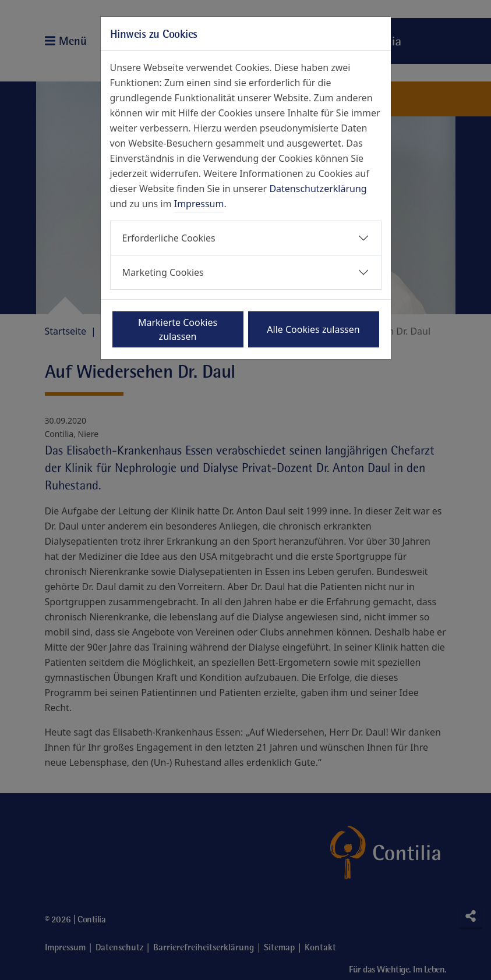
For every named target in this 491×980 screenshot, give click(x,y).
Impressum (199, 204)
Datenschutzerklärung (318, 189)
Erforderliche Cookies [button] (169, 238)
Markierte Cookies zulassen (178, 329)
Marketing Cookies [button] (163, 272)
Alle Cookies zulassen (313, 329)
